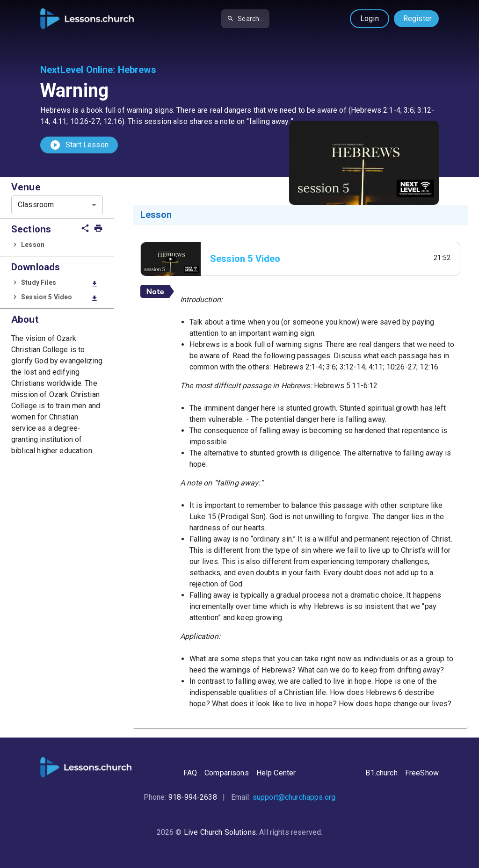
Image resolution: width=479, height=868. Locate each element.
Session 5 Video (60, 298)
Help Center (276, 773)
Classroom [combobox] (36, 205)
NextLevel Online (76, 70)
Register (417, 18)
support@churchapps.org (294, 797)
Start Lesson (79, 145)
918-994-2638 (193, 797)
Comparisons (227, 773)
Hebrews (137, 70)
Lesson (33, 245)
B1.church (381, 773)
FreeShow (422, 773)
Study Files (60, 283)
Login (370, 18)
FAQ (190, 773)
